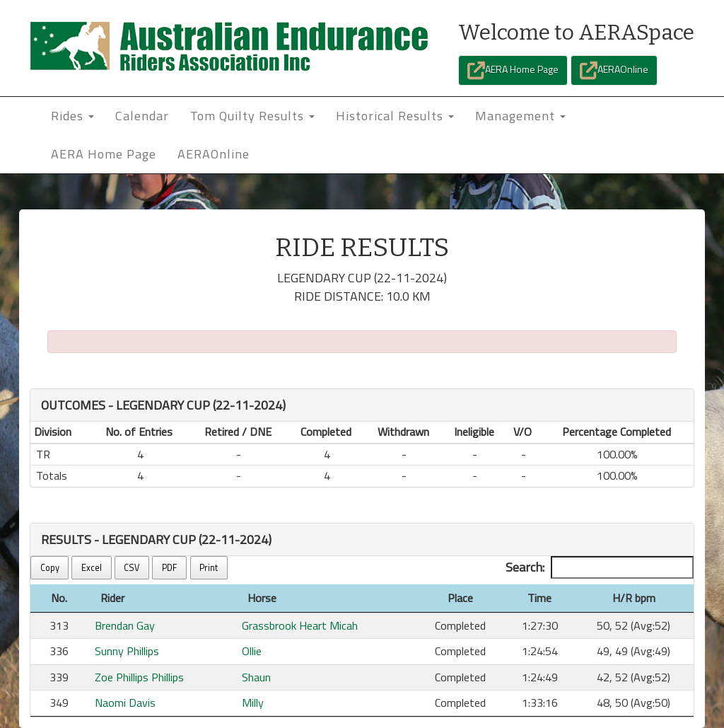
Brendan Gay (125, 625)
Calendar (142, 116)
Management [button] (520, 116)
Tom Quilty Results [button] (252, 116)
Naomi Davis (125, 703)
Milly (253, 703)
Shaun (256, 677)
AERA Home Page (513, 70)
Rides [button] (72, 116)
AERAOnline (614, 70)
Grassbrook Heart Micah (300, 625)
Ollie (252, 651)
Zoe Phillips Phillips (139, 677)
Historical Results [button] (395, 116)
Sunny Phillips (127, 651)
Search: (600, 567)
